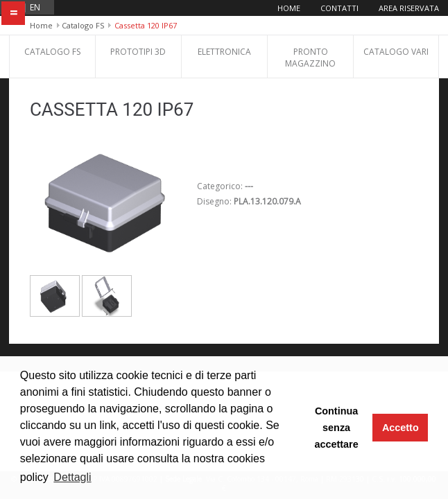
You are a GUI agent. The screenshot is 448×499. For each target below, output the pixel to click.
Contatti (339, 8)
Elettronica (224, 52)
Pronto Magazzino (310, 58)
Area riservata (409, 8)
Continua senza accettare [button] (336, 428)
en (35, 7)
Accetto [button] (400, 428)
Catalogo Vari (396, 52)
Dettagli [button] (72, 477)
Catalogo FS (83, 25)
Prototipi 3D (138, 52)
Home (289, 8)
